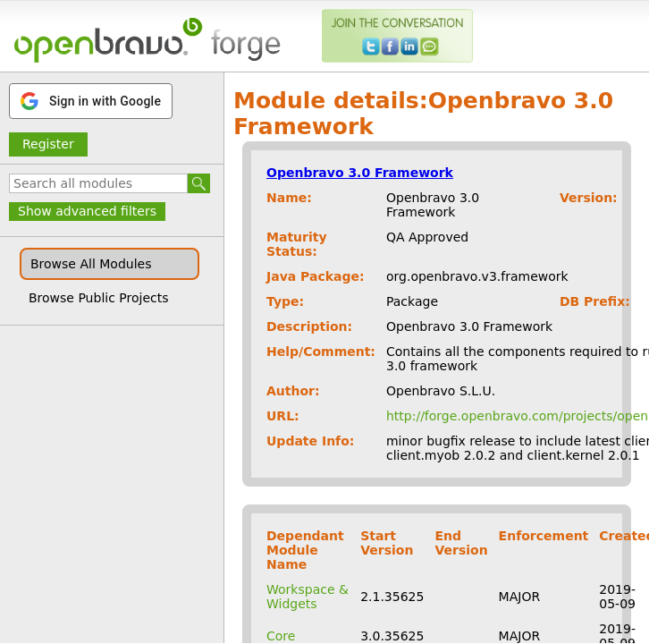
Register (48, 144)
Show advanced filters (87, 211)
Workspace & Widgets (308, 597)
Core (281, 636)
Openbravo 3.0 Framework (360, 173)
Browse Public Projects (99, 298)
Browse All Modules (91, 264)
